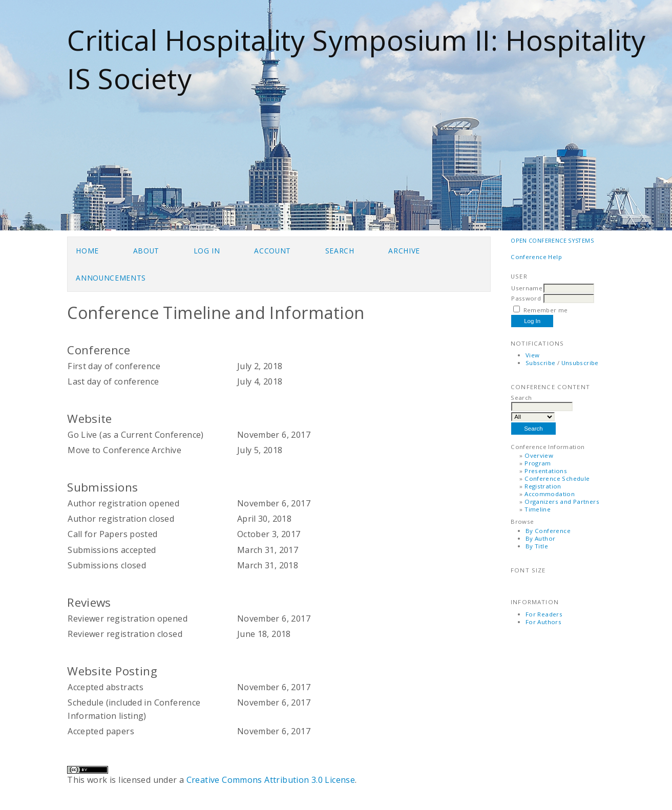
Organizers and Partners (562, 502)
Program (538, 463)
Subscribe (540, 363)
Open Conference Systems (552, 240)
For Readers (544, 614)
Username (527, 288)
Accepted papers (101, 731)
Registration (543, 486)
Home (87, 251)
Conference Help (536, 257)
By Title (537, 546)
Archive (404, 251)
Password (526, 298)
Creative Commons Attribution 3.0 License (271, 780)
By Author (540, 538)
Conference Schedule (557, 478)
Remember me (546, 310)
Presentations (546, 471)
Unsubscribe (580, 363)
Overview (539, 455)
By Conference (548, 531)
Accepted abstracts (106, 687)
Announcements (111, 278)
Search (340, 251)
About (146, 251)
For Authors (543, 622)
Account (272, 251)
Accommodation (550, 494)
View (533, 355)
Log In (207, 251)
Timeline (538, 509)
